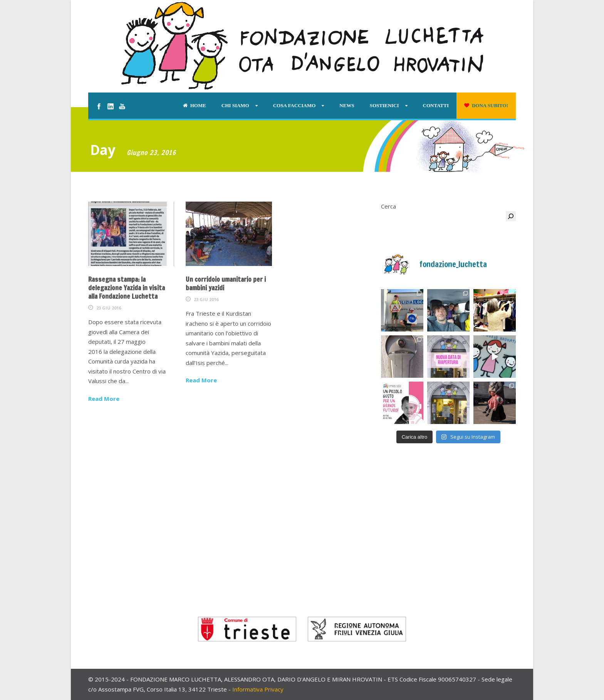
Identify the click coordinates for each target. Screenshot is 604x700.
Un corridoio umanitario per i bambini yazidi (226, 284)
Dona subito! (486, 105)
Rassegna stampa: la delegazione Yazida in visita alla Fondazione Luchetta (127, 288)
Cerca (388, 206)
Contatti (436, 105)
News (347, 105)
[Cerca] (511, 216)
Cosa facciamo (294, 105)
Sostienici (384, 105)
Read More (104, 399)
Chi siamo (235, 105)
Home (195, 105)
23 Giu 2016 (109, 308)
